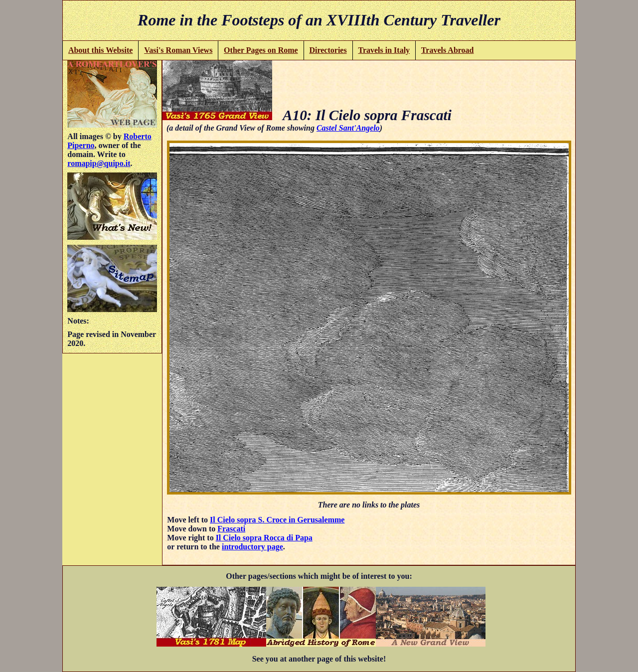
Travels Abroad (448, 50)
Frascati (231, 529)
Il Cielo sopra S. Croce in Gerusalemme (277, 520)
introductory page (252, 547)
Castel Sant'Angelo (348, 128)
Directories (328, 50)
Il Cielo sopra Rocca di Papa (264, 538)
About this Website (101, 50)
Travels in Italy (384, 50)
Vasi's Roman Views (178, 50)
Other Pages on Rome (261, 50)
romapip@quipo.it (99, 163)
